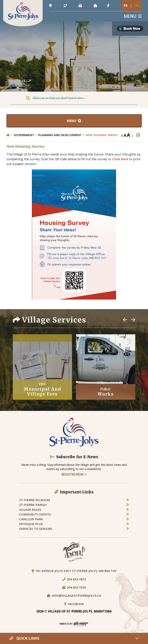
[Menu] (133, 16)
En (137, 6)
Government (24, 135)
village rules (30, 509)
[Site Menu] (74, 121)
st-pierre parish (33, 505)
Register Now (74, 474)
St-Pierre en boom (35, 500)
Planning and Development (60, 135)
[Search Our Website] (74, 98)
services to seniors (36, 529)
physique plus (31, 524)
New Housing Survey (102, 135)
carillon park (31, 519)
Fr (126, 6)
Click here (120, 159)
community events (35, 514)
